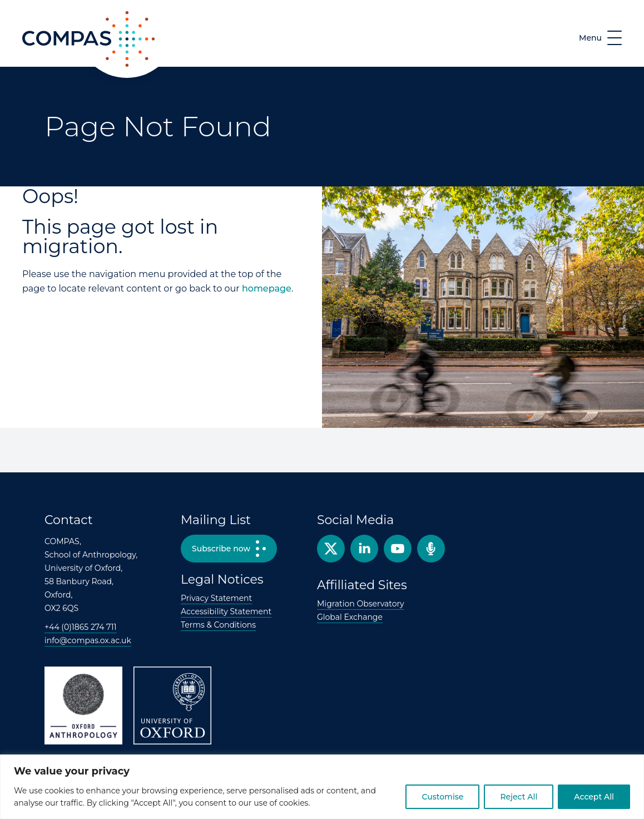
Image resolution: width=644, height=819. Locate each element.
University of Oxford (172, 705)
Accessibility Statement (226, 611)
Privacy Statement (216, 598)
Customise (442, 797)
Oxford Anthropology (83, 705)
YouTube (398, 549)
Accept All (594, 797)
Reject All (519, 797)
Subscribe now (221, 549)
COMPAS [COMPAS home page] (42, 66)
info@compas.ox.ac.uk (88, 640)
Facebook (364, 549)
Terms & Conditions (218, 625)
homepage (267, 288)
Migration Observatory (361, 604)
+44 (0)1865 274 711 (81, 627)
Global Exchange (350, 617)
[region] (322, 787)
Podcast (431, 549)
